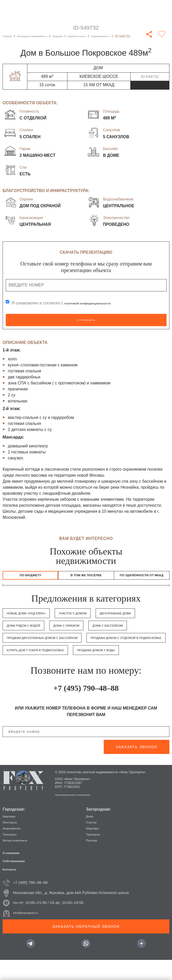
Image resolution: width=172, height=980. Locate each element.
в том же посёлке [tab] (86, 576)
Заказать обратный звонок (86, 946)
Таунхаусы (12, 854)
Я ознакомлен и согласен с (69, 303)
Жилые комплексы (19, 860)
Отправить (86, 320)
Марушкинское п (127, 36)
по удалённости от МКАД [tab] (142, 579)
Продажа (73, 36)
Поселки (93, 860)
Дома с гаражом (137, 633)
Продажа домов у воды (122, 670)
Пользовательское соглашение (79, 815)
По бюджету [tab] (30, 576)
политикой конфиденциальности (95, 303)
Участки (93, 842)
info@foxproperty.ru (30, 933)
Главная (9, 36)
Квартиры (11, 836)
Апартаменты (15, 848)
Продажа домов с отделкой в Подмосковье (54, 658)
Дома (91, 836)
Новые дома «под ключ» (33, 621)
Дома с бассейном (27, 645)
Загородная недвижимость (40, 36)
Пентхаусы (12, 842)
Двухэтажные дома (28, 633)
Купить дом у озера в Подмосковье (45, 670)
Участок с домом (91, 621)
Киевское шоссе (97, 36)
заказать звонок (137, 767)
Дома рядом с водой (84, 633)
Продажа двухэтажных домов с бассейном (108, 645)
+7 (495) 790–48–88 (86, 707)
